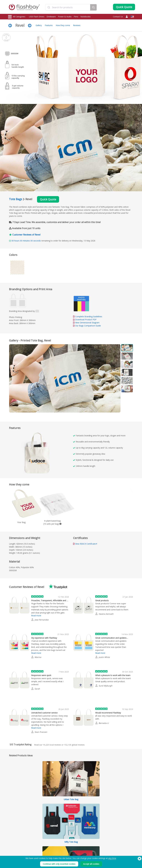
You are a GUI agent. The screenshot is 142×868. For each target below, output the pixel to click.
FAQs (62, 837)
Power (11, 837)
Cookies (88, 834)
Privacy (88, 837)
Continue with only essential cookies (59, 864)
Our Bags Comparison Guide (88, 326)
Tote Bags (16, 199)
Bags (10, 843)
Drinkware (51, 17)
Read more (36, 616)
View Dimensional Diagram (87, 323)
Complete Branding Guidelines (89, 316)
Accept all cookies (91, 864)
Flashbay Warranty (67, 840)
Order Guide (65, 831)
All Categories (17, 17)
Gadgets (12, 852)
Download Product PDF (85, 320)
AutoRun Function (41, 837)
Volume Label (39, 843)
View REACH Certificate (85, 544)
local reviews (52, 745)
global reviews (74, 745)
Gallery (39, 25)
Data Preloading (40, 831)
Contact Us (118, 17)
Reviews (77, 25)
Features (49, 25)
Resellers (63, 843)
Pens (76, 17)
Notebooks (85, 17)
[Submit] (49, 7)
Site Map (63, 846)
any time (112, 858)
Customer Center (66, 834)
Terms (88, 831)
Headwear (12, 846)
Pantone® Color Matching (44, 834)
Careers (88, 840)
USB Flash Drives (37, 17)
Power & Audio (65, 17)
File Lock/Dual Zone (42, 840)
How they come (63, 25)
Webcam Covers (15, 840)
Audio (11, 849)
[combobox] (68, 7)
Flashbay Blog (117, 831)
